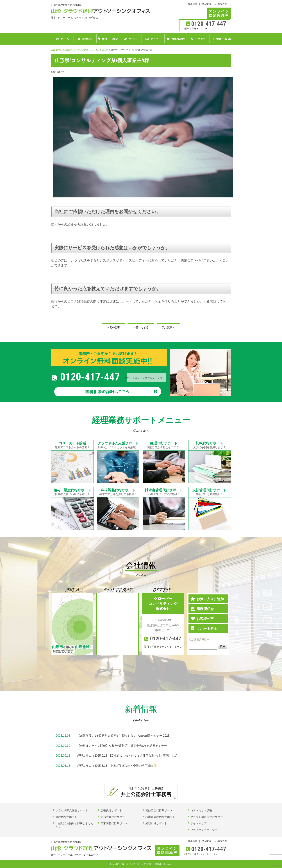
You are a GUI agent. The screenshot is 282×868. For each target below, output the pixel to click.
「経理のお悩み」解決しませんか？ (74, 825)
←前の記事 (113, 327)
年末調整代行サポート (114, 823)
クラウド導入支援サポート (72, 810)
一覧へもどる (141, 327)
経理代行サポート (66, 817)
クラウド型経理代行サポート (208, 817)
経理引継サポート (156, 823)
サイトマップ (199, 823)
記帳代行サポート (111, 810)
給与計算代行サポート (114, 817)
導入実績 (206, 4)
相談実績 (193, 4)
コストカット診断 (201, 810)
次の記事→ (169, 327)
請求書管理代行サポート (160, 817)
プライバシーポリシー (204, 830)
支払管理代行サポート (159, 810)
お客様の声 (221, 4)
